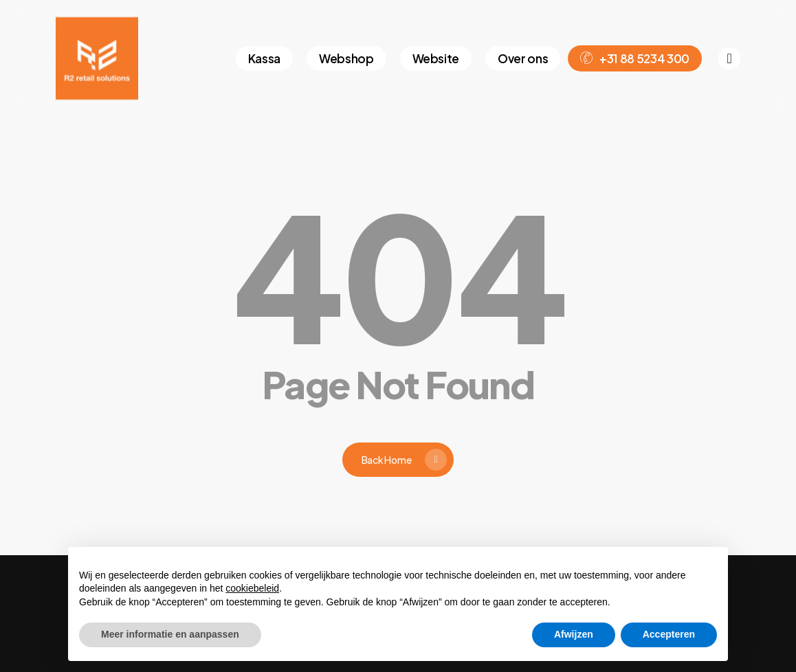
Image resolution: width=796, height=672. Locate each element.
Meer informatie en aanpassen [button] (170, 634)
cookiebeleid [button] (252, 588)
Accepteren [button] (669, 634)
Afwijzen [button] (574, 634)
